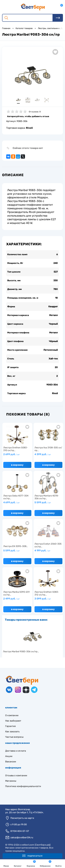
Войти (58, 864)
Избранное (46, 864)
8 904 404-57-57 (20, 831)
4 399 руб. (43, 454)
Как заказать (12, 732)
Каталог (18, 864)
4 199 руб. (42, 551)
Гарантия (10, 726)
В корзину (17, 465)
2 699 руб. (11, 454)
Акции (9, 756)
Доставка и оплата (16, 751)
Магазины (11, 781)
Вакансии (11, 762)
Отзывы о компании (16, 776)
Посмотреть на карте (22, 818)
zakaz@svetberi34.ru (22, 838)
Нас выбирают (13, 721)
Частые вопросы (14, 737)
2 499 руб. (11, 599)
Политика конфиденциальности (23, 786)
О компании (12, 715)
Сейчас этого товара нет (28, 148)
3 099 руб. (43, 599)
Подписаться (32, 856)
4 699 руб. (11, 502)
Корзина (31, 864)
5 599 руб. (43, 502)
